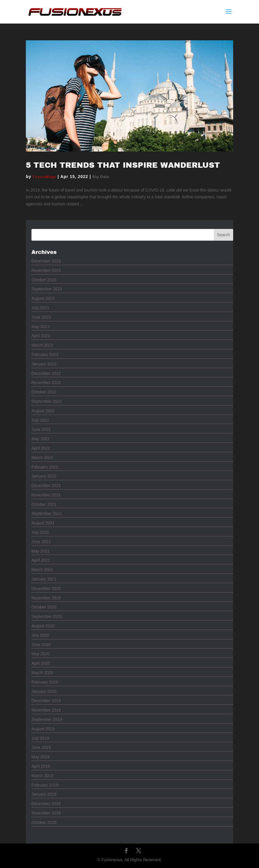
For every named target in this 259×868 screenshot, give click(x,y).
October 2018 (44, 822)
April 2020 (41, 663)
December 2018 (46, 804)
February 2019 (45, 785)
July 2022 (40, 420)
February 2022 (45, 467)
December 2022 (46, 373)
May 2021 (40, 551)
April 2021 (41, 560)
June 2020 (41, 645)
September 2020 (47, 616)
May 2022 (40, 439)
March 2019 (42, 776)
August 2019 (43, 729)
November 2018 (46, 813)
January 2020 (44, 691)
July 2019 (40, 738)
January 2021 (44, 579)
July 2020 (40, 635)
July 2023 (40, 308)
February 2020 (45, 682)
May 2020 (40, 654)
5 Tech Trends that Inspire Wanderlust (123, 165)
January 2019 (44, 794)
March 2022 (42, 458)
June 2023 (41, 317)
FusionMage (44, 177)
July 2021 (40, 532)
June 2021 (41, 542)
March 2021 (42, 570)
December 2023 (46, 261)
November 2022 (46, 383)
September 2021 (47, 513)
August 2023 (43, 298)
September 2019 (47, 719)
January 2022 (44, 476)
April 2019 (41, 766)
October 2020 (44, 607)
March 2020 (42, 673)
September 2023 (47, 289)
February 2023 (45, 355)
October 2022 (44, 392)
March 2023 (42, 345)
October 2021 (44, 504)
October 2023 (44, 280)
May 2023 (40, 327)
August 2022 (43, 411)
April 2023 (41, 336)
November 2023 (46, 270)
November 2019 (46, 710)
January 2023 (44, 364)
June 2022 (41, 429)
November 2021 (46, 495)
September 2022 (47, 401)
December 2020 (46, 588)
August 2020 (43, 626)
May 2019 (40, 757)
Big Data (101, 177)
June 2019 (41, 747)
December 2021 (46, 485)
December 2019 (46, 701)
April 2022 (41, 448)
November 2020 (46, 598)
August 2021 (43, 523)
